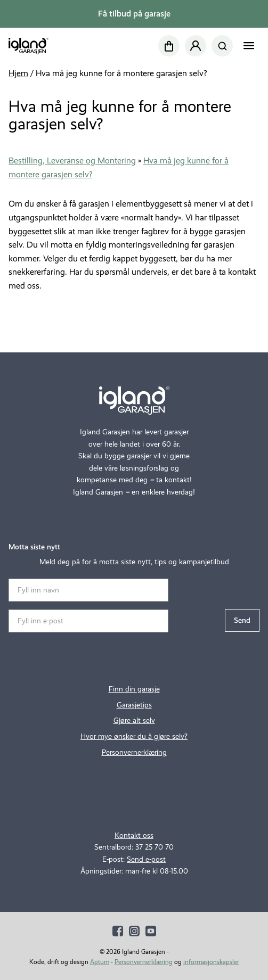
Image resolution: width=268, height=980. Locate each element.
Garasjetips (134, 705)
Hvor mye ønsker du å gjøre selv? (134, 736)
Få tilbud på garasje (134, 14)
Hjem (18, 73)
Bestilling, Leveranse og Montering (72, 160)
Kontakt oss (134, 835)
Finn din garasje (134, 689)
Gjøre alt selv (134, 720)
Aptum (100, 962)
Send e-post (146, 859)
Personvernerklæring (134, 752)
